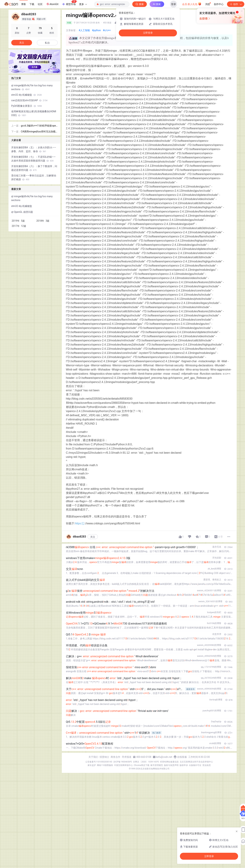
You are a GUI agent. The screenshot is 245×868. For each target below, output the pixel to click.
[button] (32, 71)
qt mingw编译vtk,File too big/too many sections (32, 87)
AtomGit (52, 4)
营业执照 (207, 765)
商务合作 (115, 757)
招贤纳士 (104, 757)
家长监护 (92, 765)
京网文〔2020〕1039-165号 (146, 762)
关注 (93, 537)
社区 (40, 4)
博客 (24, 4)
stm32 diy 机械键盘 (26, 95)
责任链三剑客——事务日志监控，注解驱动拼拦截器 (34, 177)
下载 (32, 4)
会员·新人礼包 (192, 4)
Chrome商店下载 (142, 765)
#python (96, 30)
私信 (47, 43)
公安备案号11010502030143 (99, 762)
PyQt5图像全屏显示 (27, 106)
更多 (83, 4)
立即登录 (148, 33)
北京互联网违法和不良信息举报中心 (196, 762)
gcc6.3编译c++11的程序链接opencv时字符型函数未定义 (39, 126)
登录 (173, 4)
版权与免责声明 (171, 765)
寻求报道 (127, 757)
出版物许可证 (195, 765)
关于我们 (93, 757)
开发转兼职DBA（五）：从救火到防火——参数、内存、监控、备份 (34, 149)
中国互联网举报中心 (123, 765)
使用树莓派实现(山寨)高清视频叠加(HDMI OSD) (34, 113)
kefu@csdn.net (164, 757)
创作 (236, 4)
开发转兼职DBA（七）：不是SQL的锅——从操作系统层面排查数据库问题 (33, 159)
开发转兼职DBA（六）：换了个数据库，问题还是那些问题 (34, 168)
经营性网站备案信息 (169, 762)
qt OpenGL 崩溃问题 (22, 212)
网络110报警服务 (105, 765)
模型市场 (69, 3)
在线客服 (182, 757)
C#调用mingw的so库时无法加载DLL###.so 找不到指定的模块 (39, 132)
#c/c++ (107, 30)
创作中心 (219, 4)
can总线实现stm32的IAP (29, 100)
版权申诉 (184, 765)
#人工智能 (84, 30)
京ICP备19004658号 (123, 762)
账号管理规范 (157, 765)
